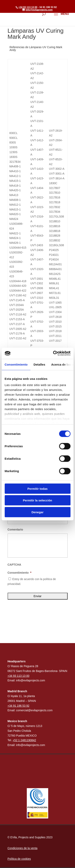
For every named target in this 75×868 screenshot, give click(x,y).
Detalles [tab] (39, 364)
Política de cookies (19, 859)
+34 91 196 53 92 (18, 706)
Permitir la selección (38, 500)
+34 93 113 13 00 (28, 7)
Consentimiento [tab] (16, 364)
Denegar (37, 512)
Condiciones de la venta (22, 848)
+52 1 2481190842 (24, 740)
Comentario (15, 530)
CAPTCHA (14, 565)
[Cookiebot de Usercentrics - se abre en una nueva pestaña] (53, 353)
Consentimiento (19, 573)
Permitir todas (37, 488)
